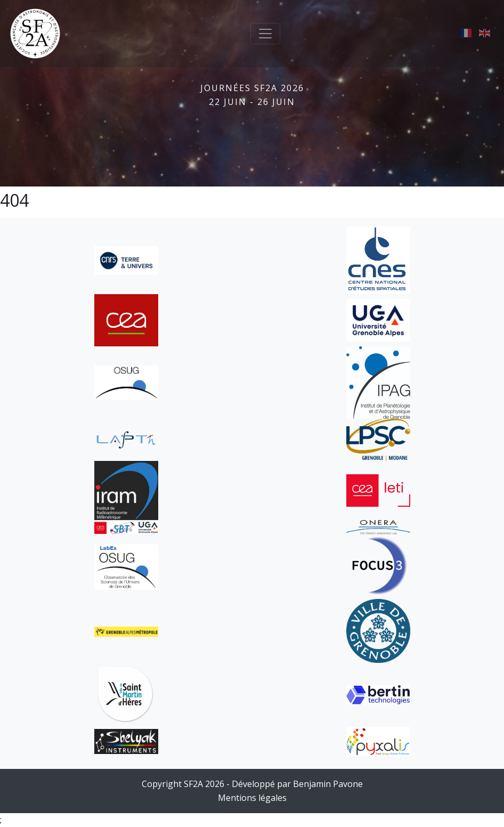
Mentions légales (252, 798)
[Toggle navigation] (265, 34)
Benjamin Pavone (328, 784)
